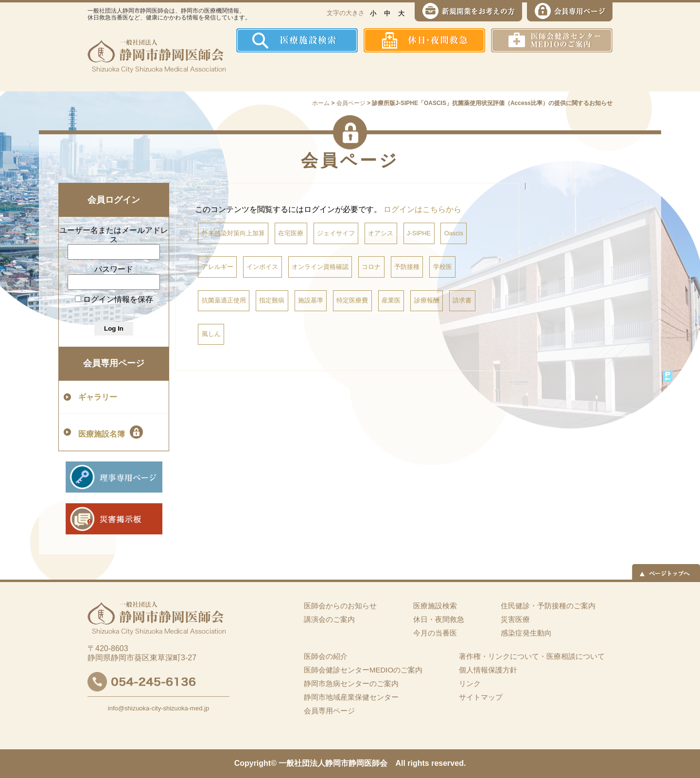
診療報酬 (427, 300)
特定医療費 (352, 300)
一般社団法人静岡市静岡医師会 (333, 763)
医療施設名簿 (111, 432)
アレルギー (218, 267)
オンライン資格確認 (320, 267)
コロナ (371, 267)
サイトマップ (481, 697)
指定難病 (272, 300)
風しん (211, 334)
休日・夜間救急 (439, 619)
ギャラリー (98, 397)
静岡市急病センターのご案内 (351, 683)
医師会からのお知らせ (340, 606)
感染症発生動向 (450, 72)
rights (418, 763)
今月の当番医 (435, 633)
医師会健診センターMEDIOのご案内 (363, 670)
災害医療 (511, 72)
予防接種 (407, 267)
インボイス (262, 267)
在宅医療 (291, 233)
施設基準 (311, 300)
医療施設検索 (435, 606)
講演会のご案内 (329, 619)
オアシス (381, 233)
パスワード (114, 269)
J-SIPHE (419, 233)
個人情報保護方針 (488, 670)
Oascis (454, 233)
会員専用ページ (114, 363)
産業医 (391, 300)
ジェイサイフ (336, 233)
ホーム (255, 72)
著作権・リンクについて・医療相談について (532, 656)
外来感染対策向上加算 (233, 233)
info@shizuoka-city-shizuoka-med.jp (158, 708)
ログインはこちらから (422, 209)
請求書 (462, 300)
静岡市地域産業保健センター (351, 697)
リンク (470, 683)
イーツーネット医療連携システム (575, 72)
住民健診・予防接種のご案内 (377, 72)
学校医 (443, 267)
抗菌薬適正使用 (224, 300)
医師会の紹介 (306, 72)
